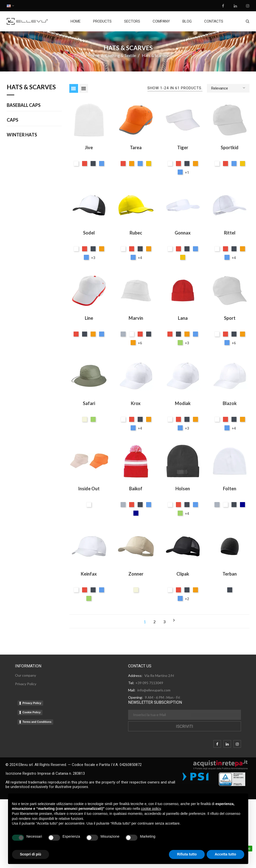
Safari (89, 403)
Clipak (183, 574)
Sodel (89, 233)
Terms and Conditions (37, 722)
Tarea (136, 147)
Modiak (183, 403)
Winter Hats (22, 135)
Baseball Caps (24, 105)
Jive (89, 147)
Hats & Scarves (31, 87)
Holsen (183, 489)
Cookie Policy (32, 712)
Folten (230, 489)
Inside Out (89, 489)
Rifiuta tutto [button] (187, 854)
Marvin (136, 318)
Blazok (230, 403)
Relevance (228, 88)
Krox (136, 403)
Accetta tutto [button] (225, 854)
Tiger (183, 147)
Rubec (136, 233)
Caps (13, 120)
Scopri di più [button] (31, 854)
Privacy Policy (32, 703)
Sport (230, 318)
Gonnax (183, 233)
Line (89, 318)
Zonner (136, 574)
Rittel (230, 233)
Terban (230, 574)
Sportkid (230, 147)
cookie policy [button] (151, 809)
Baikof (136, 489)
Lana (183, 318)
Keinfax (89, 574)
